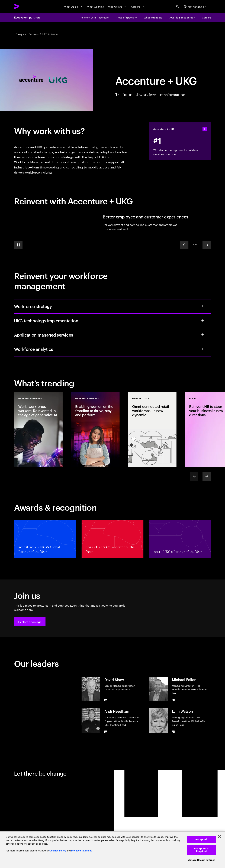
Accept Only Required (201, 850)
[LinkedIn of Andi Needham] (106, 732)
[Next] (207, 477)
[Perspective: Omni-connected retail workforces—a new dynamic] (152, 429)
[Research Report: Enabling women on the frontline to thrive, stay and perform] (95, 429)
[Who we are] (117, 6)
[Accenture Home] (25, 6)
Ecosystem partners (27, 17)
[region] (112, 850)
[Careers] (138, 6)
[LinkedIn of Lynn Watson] (173, 732)
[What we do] (74, 6)
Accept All (201, 839)
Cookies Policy (58, 851)
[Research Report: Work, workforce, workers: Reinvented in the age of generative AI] (38, 429)
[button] (30, 622)
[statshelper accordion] (205, 129)
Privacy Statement (81, 851)
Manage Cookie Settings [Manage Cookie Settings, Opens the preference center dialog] (201, 860)
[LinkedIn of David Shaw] (106, 700)
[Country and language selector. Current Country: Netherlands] (196, 6)
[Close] (219, 836)
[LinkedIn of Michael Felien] (173, 700)
